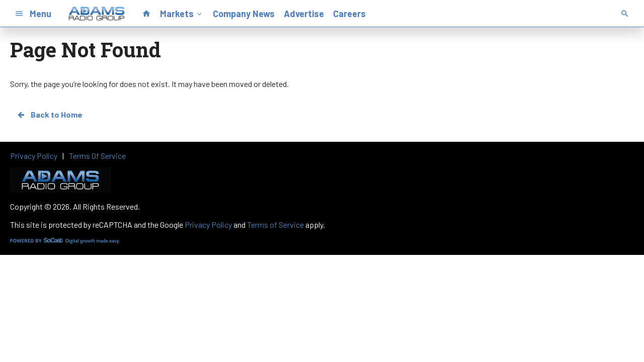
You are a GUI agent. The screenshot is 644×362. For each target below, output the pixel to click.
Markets (182, 13)
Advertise (304, 14)
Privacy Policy (208, 224)
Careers (349, 14)
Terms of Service (275, 224)
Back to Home (49, 115)
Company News (244, 14)
